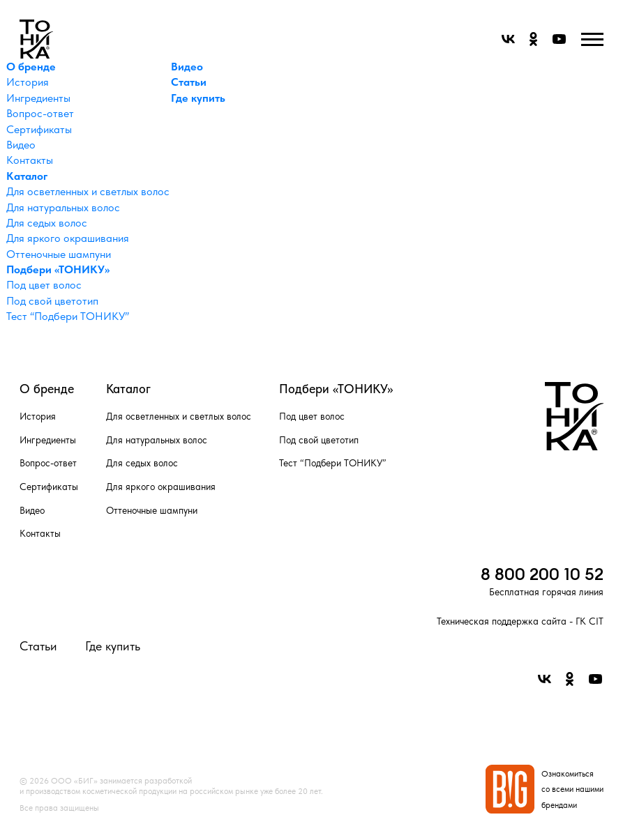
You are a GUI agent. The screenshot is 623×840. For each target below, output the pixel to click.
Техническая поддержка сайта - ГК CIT (520, 621)
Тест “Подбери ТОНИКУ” (68, 316)
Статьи (189, 82)
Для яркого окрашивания (68, 238)
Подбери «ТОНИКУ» (58, 269)
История (28, 82)
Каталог (27, 176)
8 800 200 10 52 (542, 574)
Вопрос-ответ (40, 113)
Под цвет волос (44, 285)
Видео (21, 145)
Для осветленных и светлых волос (88, 191)
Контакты (30, 160)
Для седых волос (47, 223)
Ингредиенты (38, 98)
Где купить (198, 98)
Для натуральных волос (63, 207)
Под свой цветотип (52, 301)
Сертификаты (39, 129)
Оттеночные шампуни (59, 254)
